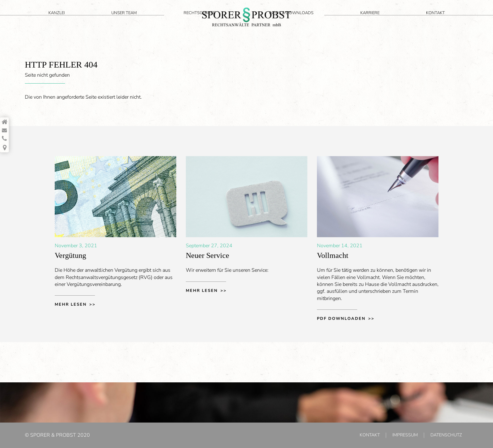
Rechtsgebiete (145, 23)
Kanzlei (51, 23)
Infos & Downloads (352, 23)
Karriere (406, 23)
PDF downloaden (341, 319)
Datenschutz (446, 435)
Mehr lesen (71, 304)
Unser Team (94, 23)
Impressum (405, 435)
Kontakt (447, 23)
